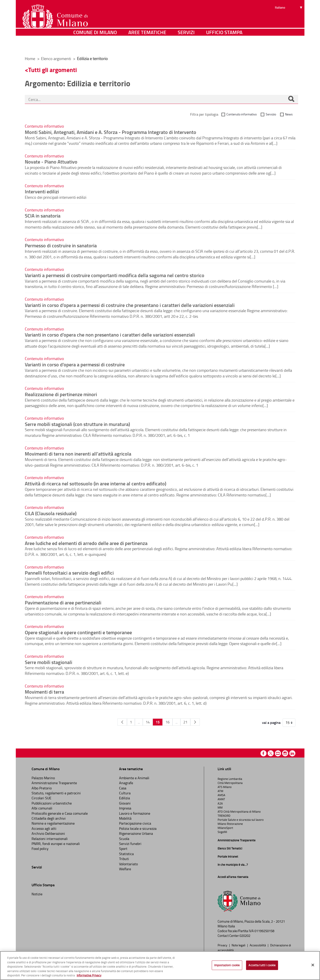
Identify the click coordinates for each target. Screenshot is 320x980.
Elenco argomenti (56, 58)
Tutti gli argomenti (53, 70)
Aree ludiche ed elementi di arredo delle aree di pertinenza (86, 543)
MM (220, 807)
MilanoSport (225, 828)
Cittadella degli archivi (49, 818)
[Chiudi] (313, 965)
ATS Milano (225, 787)
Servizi (186, 46)
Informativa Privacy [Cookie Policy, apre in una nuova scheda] (89, 975)
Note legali (239, 945)
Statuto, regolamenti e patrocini (56, 793)
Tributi (124, 859)
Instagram (285, 753)
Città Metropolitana (230, 783)
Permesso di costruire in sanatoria (61, 245)
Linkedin (292, 753)
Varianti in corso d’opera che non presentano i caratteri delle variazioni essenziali (110, 334)
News (289, 114)
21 (185, 722)
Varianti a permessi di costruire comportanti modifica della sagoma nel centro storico (115, 275)
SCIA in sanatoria (43, 215)
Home (30, 58)
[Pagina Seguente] (195, 722)
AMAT (221, 799)
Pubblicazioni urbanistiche (52, 803)
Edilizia (124, 798)
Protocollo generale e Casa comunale (60, 813)
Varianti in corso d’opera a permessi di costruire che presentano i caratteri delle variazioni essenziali (130, 305)
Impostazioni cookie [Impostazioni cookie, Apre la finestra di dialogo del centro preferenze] (227, 965)
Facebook (264, 753)
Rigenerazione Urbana (136, 833)
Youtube (278, 753)
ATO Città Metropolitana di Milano (239, 812)
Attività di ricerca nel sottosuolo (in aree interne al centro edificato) (96, 483)
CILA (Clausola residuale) (51, 513)
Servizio (271, 114)
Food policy (40, 849)
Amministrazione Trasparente (54, 783)
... (139, 722)
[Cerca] (291, 99)
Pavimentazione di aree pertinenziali (63, 602)
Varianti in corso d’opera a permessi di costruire (75, 364)
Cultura (125, 793)
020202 (245, 936)
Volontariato (128, 864)
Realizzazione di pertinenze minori (61, 394)
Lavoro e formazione (135, 813)
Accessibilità (258, 945)
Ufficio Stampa (224, 46)
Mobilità (125, 818)
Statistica (126, 854)
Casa (123, 788)
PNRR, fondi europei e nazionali (56, 844)
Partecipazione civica (135, 823)
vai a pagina (271, 723)
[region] (160, 966)
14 (148, 722)
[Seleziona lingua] (289, 21)
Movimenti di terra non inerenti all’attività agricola (78, 454)
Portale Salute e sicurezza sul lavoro (241, 820)
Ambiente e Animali (134, 778)
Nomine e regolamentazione (53, 823)
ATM (220, 791)
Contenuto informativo (242, 114)
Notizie (37, 894)
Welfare (125, 869)
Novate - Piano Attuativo (51, 161)
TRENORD (224, 816)
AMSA (221, 795)
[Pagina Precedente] (122, 722)
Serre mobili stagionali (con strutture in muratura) (77, 424)
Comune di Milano (95, 46)
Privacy (223, 945)
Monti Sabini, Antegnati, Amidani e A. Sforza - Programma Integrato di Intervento (111, 132)
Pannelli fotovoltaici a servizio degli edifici (69, 573)
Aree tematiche (147, 46)
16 (168, 722)
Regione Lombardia (230, 779)
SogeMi (222, 832)
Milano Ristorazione (230, 824)
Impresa (125, 808)
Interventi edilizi (42, 191)
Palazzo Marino (43, 778)
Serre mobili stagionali (48, 662)
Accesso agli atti (44, 828)
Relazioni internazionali (50, 839)
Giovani (125, 803)
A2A (220, 803)
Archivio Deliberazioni (48, 833)
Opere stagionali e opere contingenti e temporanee (78, 632)
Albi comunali (42, 808)
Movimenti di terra (44, 692)
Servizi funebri (130, 844)
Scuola (124, 839)
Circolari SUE (41, 798)
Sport (123, 849)
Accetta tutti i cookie (262, 965)
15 (158, 722)
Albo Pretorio (42, 788)
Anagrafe (126, 783)
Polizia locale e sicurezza (138, 828)
